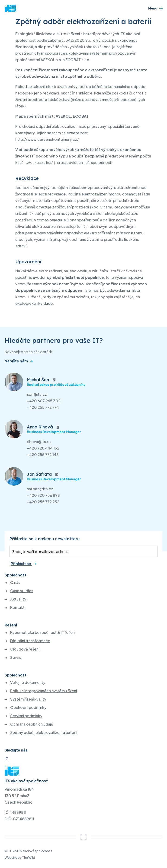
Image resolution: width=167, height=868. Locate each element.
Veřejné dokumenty (28, 682)
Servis (16, 657)
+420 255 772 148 (43, 454)
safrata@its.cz (40, 489)
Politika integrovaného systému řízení (43, 691)
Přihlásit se (21, 564)
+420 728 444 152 (43, 448)
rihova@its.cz (39, 442)
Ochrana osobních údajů (32, 724)
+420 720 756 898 (43, 495)
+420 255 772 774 (43, 407)
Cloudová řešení (25, 649)
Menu (156, 8)
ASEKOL (63, 116)
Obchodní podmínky (28, 708)
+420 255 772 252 (43, 502)
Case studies (22, 591)
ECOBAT (81, 116)
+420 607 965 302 (44, 401)
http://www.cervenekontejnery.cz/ (47, 139)
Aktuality (18, 599)
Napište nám (16, 361)
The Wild (29, 857)
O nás (15, 582)
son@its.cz (37, 394)
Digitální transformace (30, 641)
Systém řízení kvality (28, 699)
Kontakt (17, 607)
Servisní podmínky (26, 716)
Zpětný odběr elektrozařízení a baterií (44, 733)
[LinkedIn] (6, 758)
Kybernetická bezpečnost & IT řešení (43, 632)
